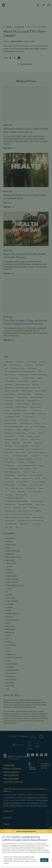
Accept (44, 860)
